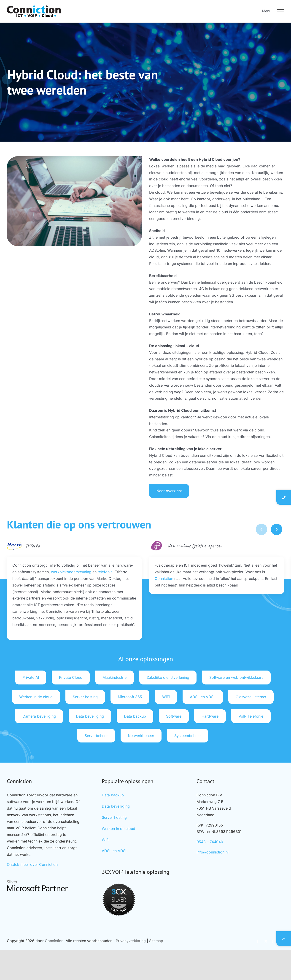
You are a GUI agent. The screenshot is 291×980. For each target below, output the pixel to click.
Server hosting (85, 697)
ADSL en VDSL (203, 697)
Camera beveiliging (39, 716)
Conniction (164, 578)
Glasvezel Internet (251, 697)
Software (174, 716)
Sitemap (156, 941)
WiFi (166, 697)
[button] (277, 529)
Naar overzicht (179, 491)
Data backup (135, 716)
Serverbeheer (96, 736)
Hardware (210, 716)
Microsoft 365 (130, 697)
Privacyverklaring (131, 941)
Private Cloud (71, 677)
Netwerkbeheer (141, 736)
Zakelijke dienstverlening (168, 677)
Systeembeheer (188, 736)
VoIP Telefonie (251, 716)
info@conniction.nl (213, 852)
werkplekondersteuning (71, 572)
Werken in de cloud (36, 697)
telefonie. (106, 572)
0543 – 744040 (210, 842)
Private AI (31, 677)
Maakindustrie (115, 677)
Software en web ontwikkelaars (236, 677)
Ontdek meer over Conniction (32, 864)
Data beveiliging (90, 716)
